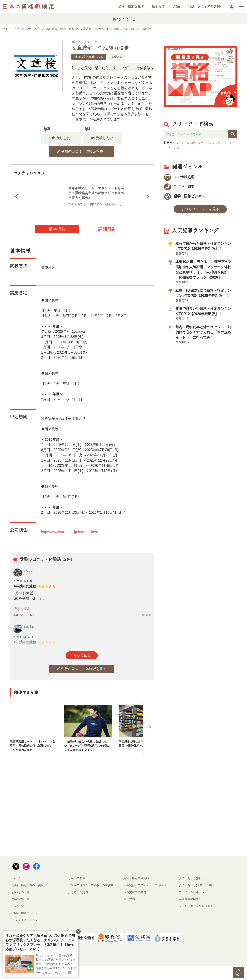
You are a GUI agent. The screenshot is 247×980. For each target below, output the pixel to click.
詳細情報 (107, 229)
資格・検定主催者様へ (138, 878)
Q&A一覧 (18, 906)
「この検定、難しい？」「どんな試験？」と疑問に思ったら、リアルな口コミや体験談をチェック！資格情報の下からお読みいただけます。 (133, 68)
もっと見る (82, 655)
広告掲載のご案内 (135, 892)
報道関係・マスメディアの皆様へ (145, 885)
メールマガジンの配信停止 (196, 906)
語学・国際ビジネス (184, 196)
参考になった (24, 615)
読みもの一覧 (21, 892)
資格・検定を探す (131, 6)
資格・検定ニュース (25, 913)
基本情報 (57, 229)
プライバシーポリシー (193, 892)
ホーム (17, 878)
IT (171, 147)
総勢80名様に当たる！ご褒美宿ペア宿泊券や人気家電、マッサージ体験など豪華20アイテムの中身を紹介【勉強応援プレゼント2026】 (204, 272)
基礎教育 (117, 57)
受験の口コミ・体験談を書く (82, 151)
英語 (177, 147)
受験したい (102, 138)
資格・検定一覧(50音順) (28, 885)
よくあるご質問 (78, 892)
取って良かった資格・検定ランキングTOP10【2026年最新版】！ (204, 248)
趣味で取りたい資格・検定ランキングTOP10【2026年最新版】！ (204, 314)
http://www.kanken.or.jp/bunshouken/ (70, 532)
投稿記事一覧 (21, 899)
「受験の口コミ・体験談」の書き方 (91, 885)
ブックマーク (85, 42)
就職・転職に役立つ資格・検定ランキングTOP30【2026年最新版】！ (204, 295)
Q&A (176, 6)
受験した (61, 138)
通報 (146, 615)
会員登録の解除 (189, 899)
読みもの (158, 6)
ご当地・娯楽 (179, 187)
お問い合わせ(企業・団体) (196, 885)
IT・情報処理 (179, 177)
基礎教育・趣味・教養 (89, 57)
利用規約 (129, 899)
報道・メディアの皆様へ (206, 6)
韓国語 (191, 143)
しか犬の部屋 (76, 878)
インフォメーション (25, 920)
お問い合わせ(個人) (191, 878)
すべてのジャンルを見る (200, 209)
